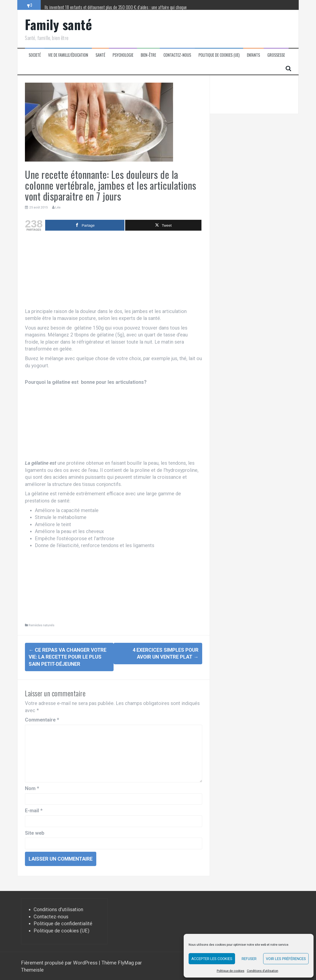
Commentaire (42, 719)
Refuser (249, 959)
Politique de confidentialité (63, 923)
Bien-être (148, 55)
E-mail (34, 810)
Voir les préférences (286, 959)
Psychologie (123, 55)
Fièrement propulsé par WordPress (60, 962)
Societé (35, 55)
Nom (32, 787)
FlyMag (126, 962)
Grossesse (276, 55)
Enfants (253, 55)
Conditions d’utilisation (263, 971)
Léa (58, 207)
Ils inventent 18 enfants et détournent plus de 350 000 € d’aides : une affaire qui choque (116, 7)
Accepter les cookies (212, 959)
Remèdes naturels (41, 625)
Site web (35, 832)
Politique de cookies (231, 971)
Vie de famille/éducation (68, 55)
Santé (100, 55)
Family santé (58, 24)
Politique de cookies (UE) (219, 55)
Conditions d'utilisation (58, 908)
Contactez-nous (177, 55)
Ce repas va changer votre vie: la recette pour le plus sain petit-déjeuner (68, 657)
